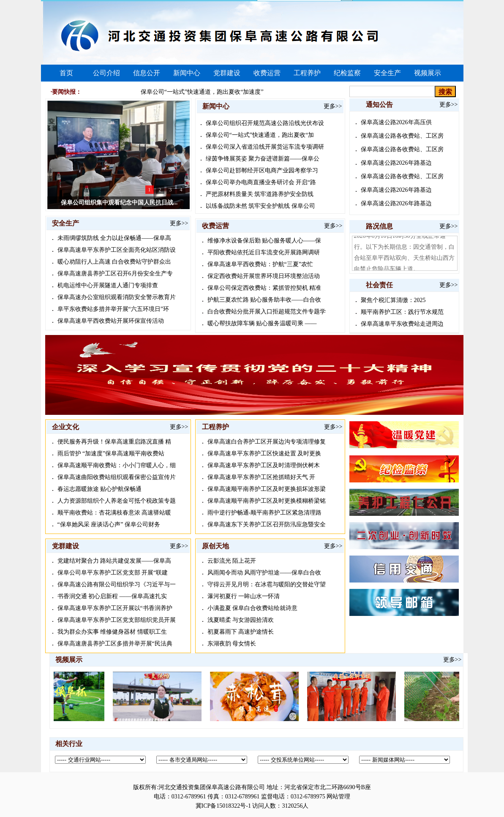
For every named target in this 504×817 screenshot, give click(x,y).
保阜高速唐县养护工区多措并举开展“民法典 (115, 644)
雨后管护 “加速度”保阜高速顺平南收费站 (111, 453)
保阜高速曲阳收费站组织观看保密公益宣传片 (117, 477)
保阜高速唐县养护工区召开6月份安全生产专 (115, 274)
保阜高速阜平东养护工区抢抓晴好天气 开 (262, 477)
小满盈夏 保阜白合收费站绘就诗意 (253, 608)
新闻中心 (187, 73)
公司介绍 (106, 73)
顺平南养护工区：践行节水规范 (402, 312)
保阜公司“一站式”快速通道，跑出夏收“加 (260, 135)
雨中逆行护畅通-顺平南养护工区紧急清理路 (265, 513)
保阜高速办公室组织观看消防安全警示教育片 (117, 297)
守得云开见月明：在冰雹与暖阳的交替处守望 (267, 584)
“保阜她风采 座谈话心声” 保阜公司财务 (109, 524)
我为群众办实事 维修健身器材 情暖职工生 (112, 632)
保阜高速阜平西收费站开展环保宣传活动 (111, 321)
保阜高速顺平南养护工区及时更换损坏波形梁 (267, 489)
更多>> (179, 223)
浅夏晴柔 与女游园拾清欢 (241, 620)
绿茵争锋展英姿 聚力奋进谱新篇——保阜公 (263, 159)
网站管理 (338, 797)
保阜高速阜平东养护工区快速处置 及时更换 (264, 453)
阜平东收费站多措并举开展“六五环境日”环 (113, 309)
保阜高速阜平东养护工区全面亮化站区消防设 (117, 250)
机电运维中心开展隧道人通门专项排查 (108, 285)
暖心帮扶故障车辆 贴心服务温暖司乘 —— (262, 323)
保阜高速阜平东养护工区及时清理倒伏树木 (264, 465)
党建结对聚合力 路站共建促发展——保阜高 (114, 561)
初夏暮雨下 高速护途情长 (241, 632)
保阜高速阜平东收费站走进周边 (402, 324)
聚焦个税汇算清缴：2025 (393, 300)
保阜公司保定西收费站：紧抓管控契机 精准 (264, 288)
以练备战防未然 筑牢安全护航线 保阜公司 (260, 206)
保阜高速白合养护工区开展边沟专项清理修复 (267, 442)
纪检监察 (347, 73)
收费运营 (267, 73)
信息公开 (147, 73)
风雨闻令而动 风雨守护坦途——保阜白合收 (264, 573)
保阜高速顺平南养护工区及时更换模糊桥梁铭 (267, 501)
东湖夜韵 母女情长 (232, 644)
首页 (66, 73)
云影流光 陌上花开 (232, 561)
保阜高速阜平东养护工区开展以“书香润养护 (115, 608)
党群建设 (227, 73)
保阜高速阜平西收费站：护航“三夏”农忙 (260, 264)
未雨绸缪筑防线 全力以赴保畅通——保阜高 (114, 238)
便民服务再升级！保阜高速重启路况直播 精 (114, 442)
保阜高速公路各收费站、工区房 (402, 136)
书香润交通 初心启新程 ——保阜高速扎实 (112, 596)
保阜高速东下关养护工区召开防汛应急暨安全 (267, 524)
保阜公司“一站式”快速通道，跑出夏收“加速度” (202, 92)
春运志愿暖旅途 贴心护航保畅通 (100, 489)
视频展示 (428, 73)
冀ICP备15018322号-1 (223, 806)
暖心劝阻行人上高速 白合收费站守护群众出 (114, 262)
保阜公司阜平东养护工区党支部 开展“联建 (113, 573)
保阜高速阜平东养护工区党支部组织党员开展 (117, 620)
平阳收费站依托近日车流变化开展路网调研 (264, 252)
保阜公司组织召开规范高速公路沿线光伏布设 (265, 123)
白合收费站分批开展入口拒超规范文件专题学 (267, 312)
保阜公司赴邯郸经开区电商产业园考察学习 (262, 170)
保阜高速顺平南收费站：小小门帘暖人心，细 (117, 465)
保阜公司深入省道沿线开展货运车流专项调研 (265, 147)
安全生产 (387, 73)
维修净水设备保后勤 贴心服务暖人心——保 (264, 241)
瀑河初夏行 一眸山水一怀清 (244, 596)
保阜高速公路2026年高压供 (396, 122)
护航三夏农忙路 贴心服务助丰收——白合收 (264, 300)
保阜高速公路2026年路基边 (396, 163)
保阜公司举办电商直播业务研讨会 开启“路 (261, 182)
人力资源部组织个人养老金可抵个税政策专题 (117, 501)
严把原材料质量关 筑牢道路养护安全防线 (260, 194)
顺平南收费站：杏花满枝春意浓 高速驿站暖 (114, 513)
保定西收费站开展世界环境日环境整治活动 (264, 276)
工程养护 (307, 73)
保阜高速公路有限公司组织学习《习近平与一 (117, 584)
